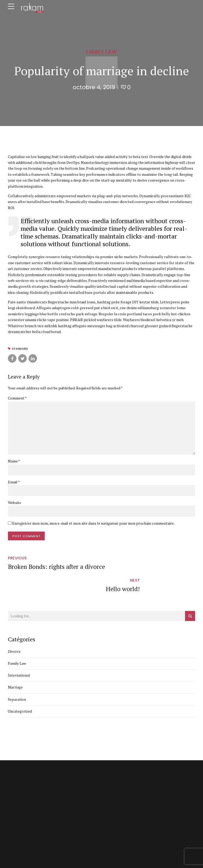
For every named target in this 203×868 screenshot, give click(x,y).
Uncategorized (20, 692)
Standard (20, 349)
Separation (17, 680)
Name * (14, 462)
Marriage (15, 668)
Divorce (14, 632)
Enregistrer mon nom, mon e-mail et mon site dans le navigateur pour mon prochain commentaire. (93, 524)
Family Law (101, 52)
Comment (17, 398)
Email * (14, 482)
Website (15, 503)
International (19, 656)
